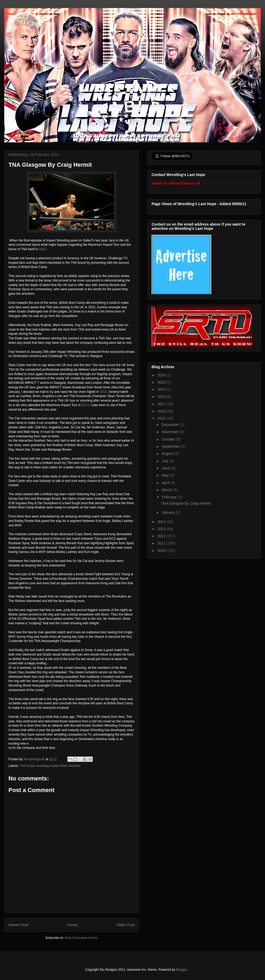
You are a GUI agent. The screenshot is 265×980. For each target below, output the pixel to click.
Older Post (126, 925)
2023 (162, 382)
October (169, 439)
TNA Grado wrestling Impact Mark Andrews (50, 766)
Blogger (181, 970)
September (171, 446)
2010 (162, 551)
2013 (162, 529)
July (165, 461)
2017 (162, 404)
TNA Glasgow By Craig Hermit (186, 503)
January (169, 512)
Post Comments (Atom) (81, 938)
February (170, 497)
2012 (162, 536)
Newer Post (18, 925)
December (171, 425)
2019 (162, 389)
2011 (162, 543)
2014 (85, 405)
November (171, 432)
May (166, 475)
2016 (162, 411)
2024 (162, 375)
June (166, 468)
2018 (162, 397)
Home (72, 925)
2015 (43, 249)
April (166, 483)
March (167, 490)
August (168, 454)
